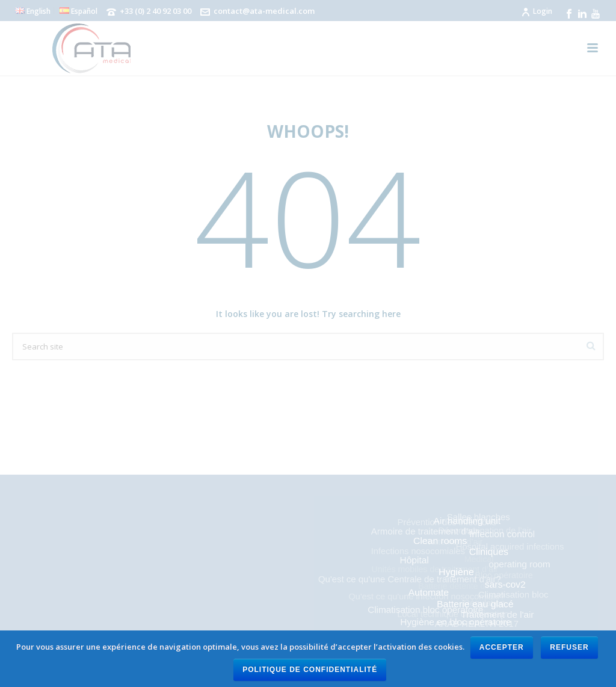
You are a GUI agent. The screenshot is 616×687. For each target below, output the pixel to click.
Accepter (502, 647)
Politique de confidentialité (310, 670)
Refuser (569, 647)
